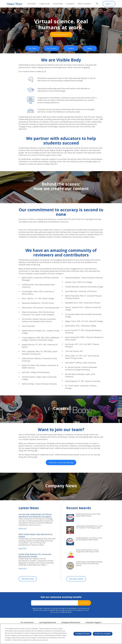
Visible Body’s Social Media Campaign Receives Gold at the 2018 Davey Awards (89, 564)
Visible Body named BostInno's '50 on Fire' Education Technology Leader (88, 528)
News (90, 48)
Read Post (23, 529)
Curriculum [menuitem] (46, 4)
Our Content (52, 48)
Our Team (32, 48)
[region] (61, 634)
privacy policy (54, 614)
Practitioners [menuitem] (85, 4)
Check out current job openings (61, 463)
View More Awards (77, 581)
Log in (108, 4)
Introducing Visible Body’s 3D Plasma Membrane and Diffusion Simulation (37, 516)
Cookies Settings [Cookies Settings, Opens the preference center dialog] (83, 634)
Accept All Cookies (103, 634)
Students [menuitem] (71, 4)
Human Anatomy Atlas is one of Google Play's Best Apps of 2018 (89, 551)
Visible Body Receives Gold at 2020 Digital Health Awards (88, 515)
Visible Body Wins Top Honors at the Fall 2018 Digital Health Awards (89, 540)
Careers (71, 48)
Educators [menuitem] (59, 4)
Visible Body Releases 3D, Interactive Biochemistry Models (37, 557)
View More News (28, 581)
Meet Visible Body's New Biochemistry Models (31, 536)
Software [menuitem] (33, 4)
